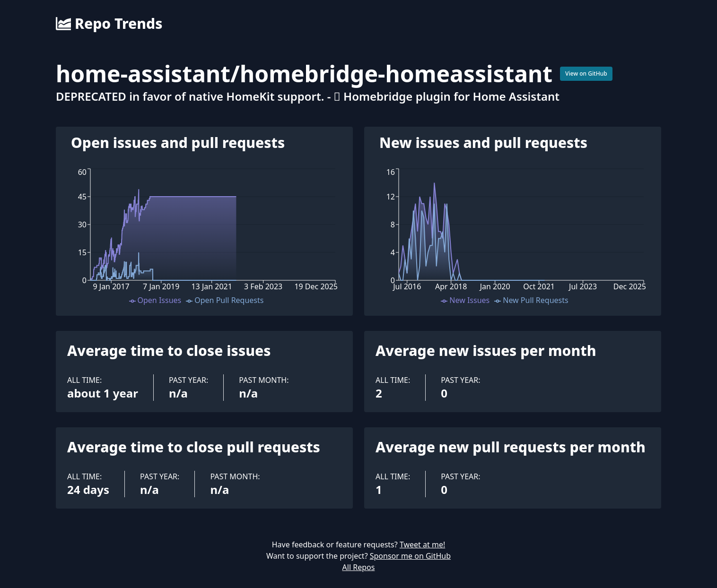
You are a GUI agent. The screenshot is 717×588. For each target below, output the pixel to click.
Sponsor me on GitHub (410, 556)
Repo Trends (109, 24)
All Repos (359, 567)
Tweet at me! (422, 545)
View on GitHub (586, 73)
